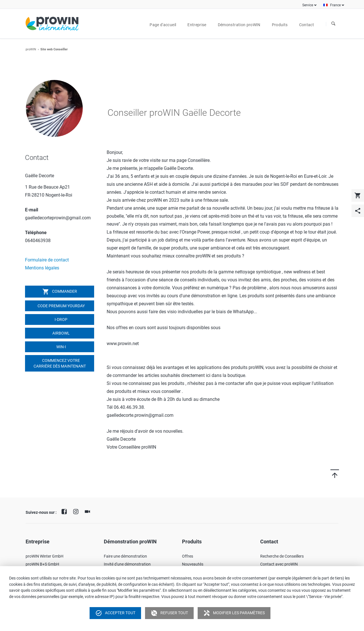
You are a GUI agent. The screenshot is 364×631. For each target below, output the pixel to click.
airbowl (61, 333)
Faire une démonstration (125, 556)
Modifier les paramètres (234, 613)
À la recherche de (333, 24)
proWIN (31, 49)
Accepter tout (115, 613)
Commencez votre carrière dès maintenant (60, 363)
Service (308, 5)
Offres (188, 556)
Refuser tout (169, 613)
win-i (61, 347)
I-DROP (61, 319)
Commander (60, 292)
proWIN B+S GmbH (42, 564)
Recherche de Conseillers (282, 556)
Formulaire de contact (47, 260)
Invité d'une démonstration (127, 564)
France (335, 5)
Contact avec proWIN (279, 564)
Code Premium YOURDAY (61, 306)
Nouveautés (193, 564)
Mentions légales (42, 268)
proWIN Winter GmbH (45, 556)
